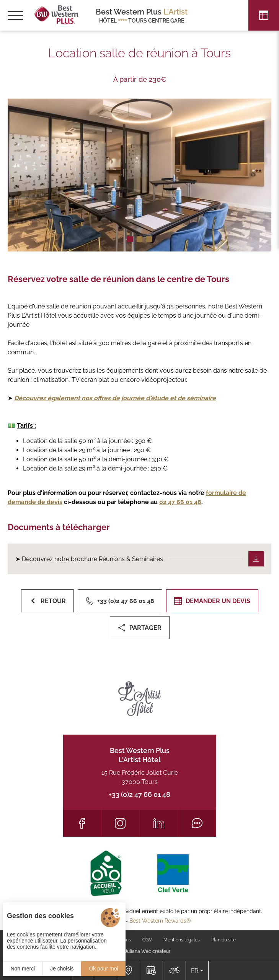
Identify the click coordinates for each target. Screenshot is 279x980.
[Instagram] (120, 823)
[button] (130, 239)
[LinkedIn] (159, 823)
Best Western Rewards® (160, 921)
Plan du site (224, 940)
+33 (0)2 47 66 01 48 (139, 794)
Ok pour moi (103, 969)
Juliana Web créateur (148, 951)
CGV (147, 940)
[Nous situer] (128, 970)
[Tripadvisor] (197, 823)
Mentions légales (182, 940)
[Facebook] (82, 823)
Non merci (23, 969)
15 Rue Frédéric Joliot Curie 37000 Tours (140, 777)
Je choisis (62, 969)
